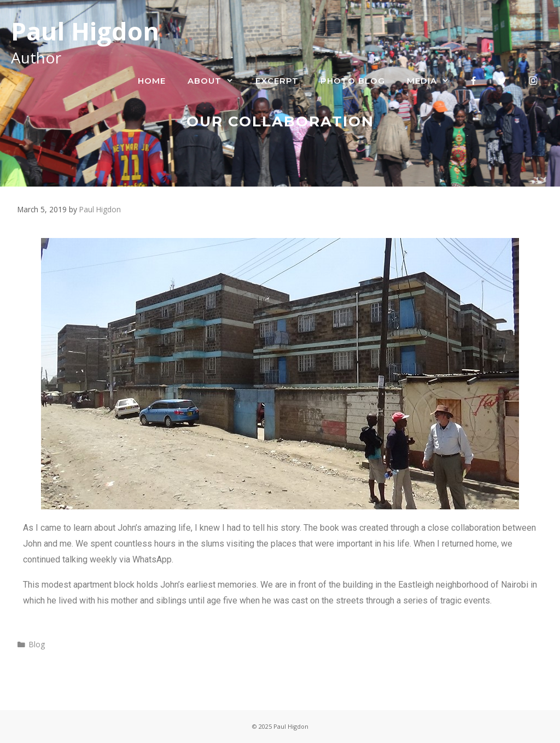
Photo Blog (353, 81)
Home (152, 81)
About (216, 81)
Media (433, 81)
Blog (37, 644)
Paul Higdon (85, 31)
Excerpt (277, 81)
